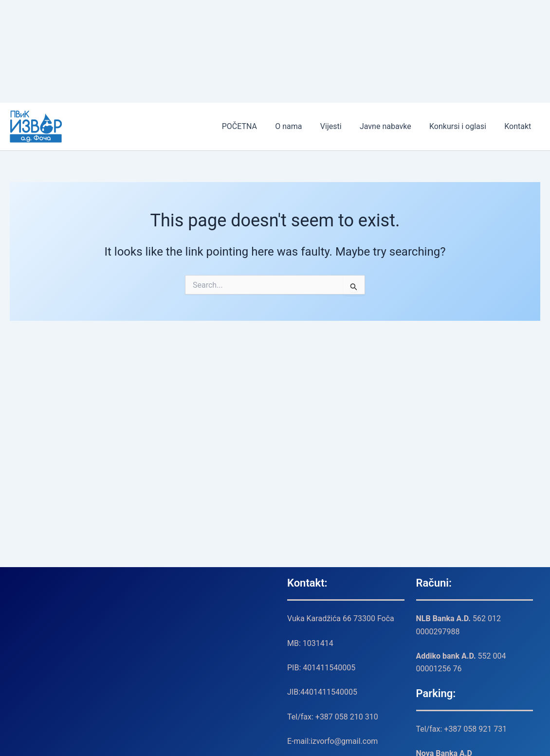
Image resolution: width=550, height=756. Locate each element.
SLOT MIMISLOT (2, 13)
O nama (300, 126)
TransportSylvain (2, 39)
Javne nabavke (392, 126)
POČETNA (254, 126)
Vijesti (340, 126)
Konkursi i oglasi (462, 126)
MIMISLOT (1, 26)
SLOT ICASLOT (2, 0)
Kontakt (519, 126)
